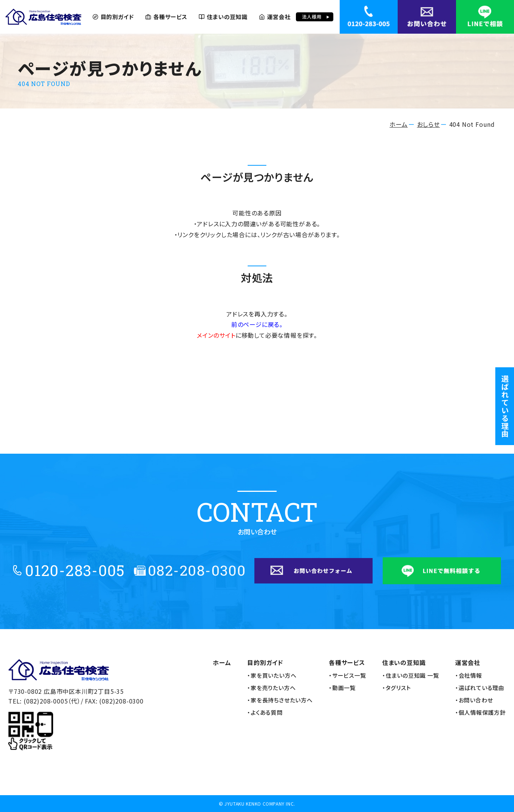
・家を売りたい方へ (271, 688)
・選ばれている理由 (480, 688)
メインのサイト (216, 335)
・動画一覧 (342, 688)
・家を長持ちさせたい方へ (280, 700)
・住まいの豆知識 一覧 (411, 675)
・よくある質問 (265, 713)
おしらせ (429, 124)
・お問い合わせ (474, 700)
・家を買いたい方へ (272, 675)
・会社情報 (469, 675)
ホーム (398, 124)
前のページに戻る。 (257, 324)
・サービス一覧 (348, 675)
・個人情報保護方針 (481, 713)
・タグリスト (397, 688)
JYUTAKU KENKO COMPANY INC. (260, 804)
